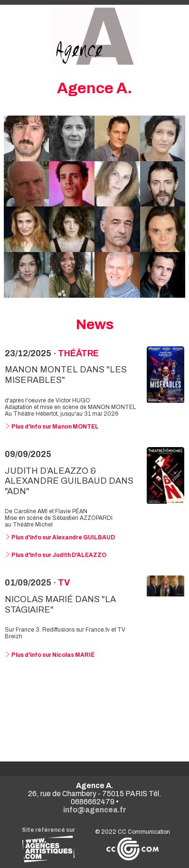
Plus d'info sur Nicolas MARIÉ (50, 655)
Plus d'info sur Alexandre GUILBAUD (60, 537)
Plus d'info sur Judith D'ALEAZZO (56, 555)
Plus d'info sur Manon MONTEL (52, 427)
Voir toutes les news (95, 708)
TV (64, 583)
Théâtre (78, 353)
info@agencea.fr (95, 810)
